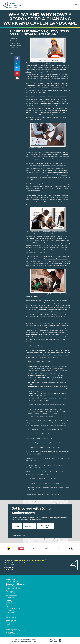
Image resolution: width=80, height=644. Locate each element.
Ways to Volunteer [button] (12, 581)
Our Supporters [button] (11, 595)
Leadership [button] (10, 602)
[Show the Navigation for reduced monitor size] (76, 5)
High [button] (7, 626)
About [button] (8, 600)
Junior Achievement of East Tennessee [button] (19, 631)
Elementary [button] (10, 622)
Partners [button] (9, 591)
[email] (17, 78)
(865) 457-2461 (9, 569)
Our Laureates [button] (11, 617)
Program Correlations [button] (13, 588)
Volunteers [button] (10, 579)
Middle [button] (8, 624)
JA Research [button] (10, 611)
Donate (17, 526)
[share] (17, 59)
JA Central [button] (33, 642)
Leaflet (60, 542)
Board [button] (8, 606)
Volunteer (29, 526)
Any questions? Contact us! (20, 535)
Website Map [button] (25, 642)
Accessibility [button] (16, 642)
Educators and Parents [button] (15, 584)
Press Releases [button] (11, 613)
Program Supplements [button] (14, 586)
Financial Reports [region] (12, 597)
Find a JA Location (12, 633)
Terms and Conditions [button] (19, 639)
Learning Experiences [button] (15, 620)
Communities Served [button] (13, 609)
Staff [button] (7, 604)
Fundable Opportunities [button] (14, 593)
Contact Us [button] (9, 567)
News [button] (8, 615)
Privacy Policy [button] (31, 639)
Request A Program (45, 526)
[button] (51, 640)
